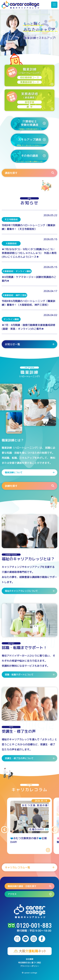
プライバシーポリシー (29, 966)
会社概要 (29, 959)
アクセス (30, 894)
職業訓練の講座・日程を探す (30, 886)
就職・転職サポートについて (30, 674)
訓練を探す (30, 486)
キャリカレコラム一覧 (30, 867)
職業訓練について (30, 472)
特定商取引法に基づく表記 (29, 962)
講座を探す (30, 173)
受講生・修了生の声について (30, 758)
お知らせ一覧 (30, 344)
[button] (3, 33)
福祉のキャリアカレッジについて (30, 591)
